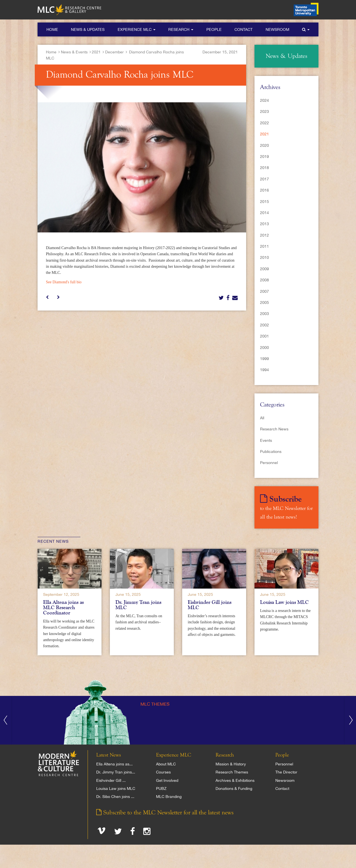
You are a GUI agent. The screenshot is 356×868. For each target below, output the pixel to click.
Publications (271, 452)
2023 (264, 111)
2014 (264, 213)
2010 (264, 257)
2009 (264, 269)
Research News (274, 429)
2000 (264, 348)
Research (181, 29)
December (114, 52)
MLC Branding (169, 797)
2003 (264, 314)
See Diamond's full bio (64, 282)
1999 (264, 359)
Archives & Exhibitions (235, 780)
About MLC (166, 764)
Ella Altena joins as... (114, 764)
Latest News (109, 755)
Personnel (269, 463)
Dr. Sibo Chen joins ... (115, 797)
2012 (264, 235)
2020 (264, 145)
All (262, 418)
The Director (286, 772)
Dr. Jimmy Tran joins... (116, 772)
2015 (264, 202)
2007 (264, 291)
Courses (163, 772)
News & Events (74, 52)
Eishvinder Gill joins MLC (210, 605)
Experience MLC (137, 29)
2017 (264, 179)
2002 (264, 325)
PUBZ (161, 788)
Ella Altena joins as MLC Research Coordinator (63, 607)
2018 (264, 168)
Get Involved (167, 780)
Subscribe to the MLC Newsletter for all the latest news (165, 813)
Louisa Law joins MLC (284, 602)
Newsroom (277, 29)
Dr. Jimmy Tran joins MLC (138, 605)
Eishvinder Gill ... (111, 780)
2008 (264, 280)
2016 (264, 190)
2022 (264, 123)
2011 (264, 246)
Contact (243, 29)
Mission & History (231, 764)
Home (52, 29)
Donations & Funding (234, 788)
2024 (264, 100)
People (214, 29)
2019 (264, 157)
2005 (264, 302)
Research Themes (232, 772)
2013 (264, 224)
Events (266, 440)
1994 (264, 370)
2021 (96, 52)
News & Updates (88, 29)
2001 (264, 336)
